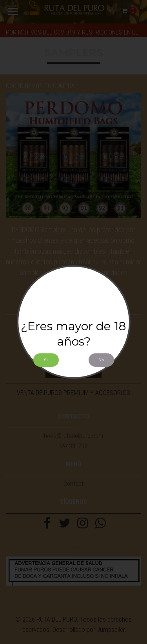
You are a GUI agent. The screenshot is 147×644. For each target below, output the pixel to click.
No (101, 360)
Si (46, 360)
